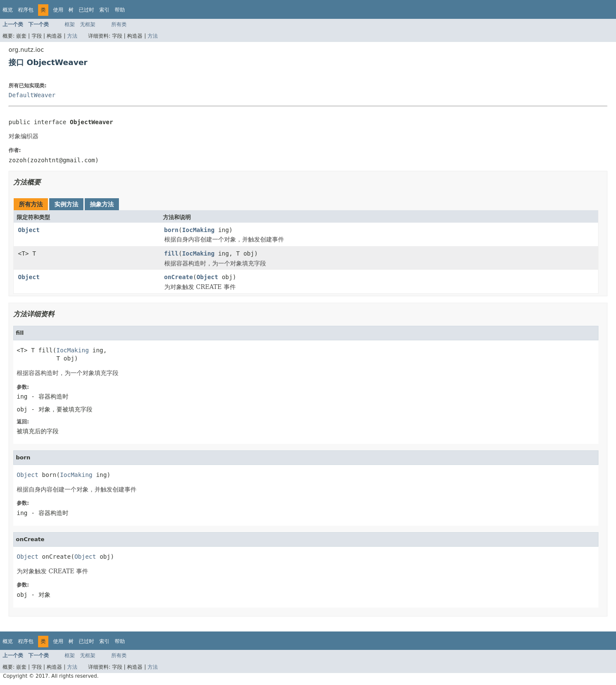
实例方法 (66, 204)
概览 (8, 10)
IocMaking (198, 230)
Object (29, 230)
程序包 (26, 10)
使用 (58, 10)
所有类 (119, 24)
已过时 (86, 10)
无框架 (88, 24)
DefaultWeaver (32, 95)
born (172, 230)
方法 (72, 36)
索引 (104, 10)
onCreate (179, 277)
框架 (70, 24)
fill (172, 253)
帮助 (120, 10)
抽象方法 (102, 204)
